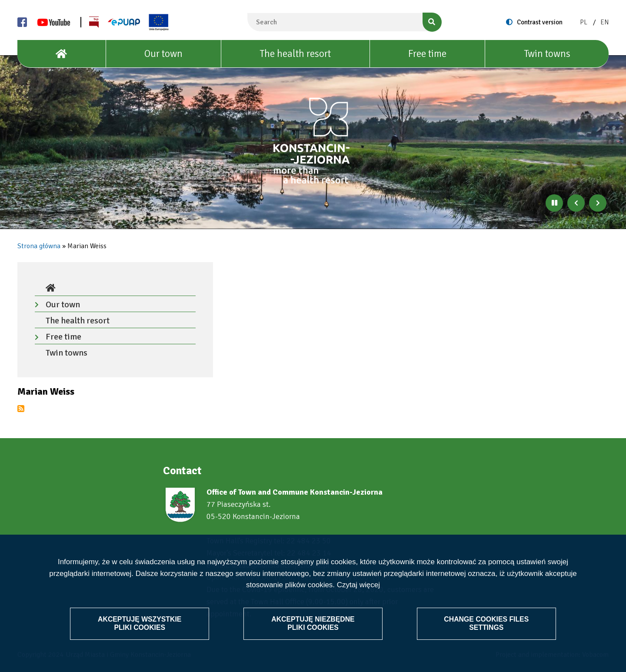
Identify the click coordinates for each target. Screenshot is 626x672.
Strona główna (39, 246)
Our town (163, 54)
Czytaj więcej (358, 584)
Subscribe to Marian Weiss (21, 409)
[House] (62, 54)
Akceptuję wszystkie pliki (141, 623)
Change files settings (486, 623)
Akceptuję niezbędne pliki (313, 623)
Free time (427, 54)
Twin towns (547, 54)
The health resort (295, 54)
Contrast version (540, 22)
